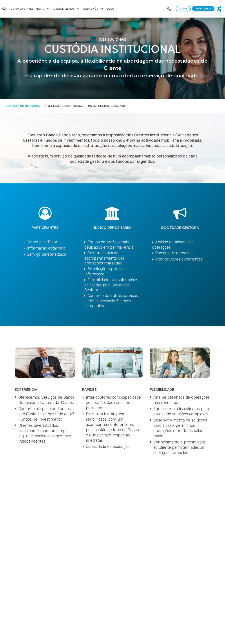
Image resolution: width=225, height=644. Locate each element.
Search (4, 9)
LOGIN (183, 9)
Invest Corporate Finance (64, 106)
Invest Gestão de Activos (107, 106)
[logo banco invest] (220, 9)
